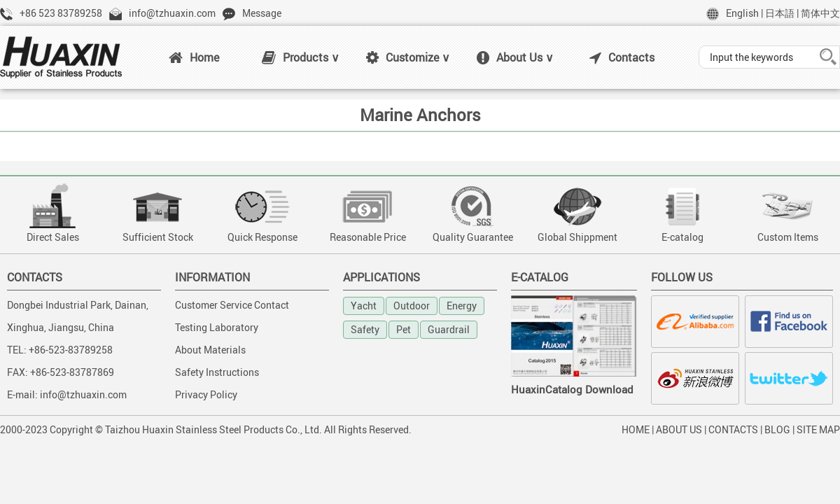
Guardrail (449, 329)
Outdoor (412, 306)
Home (194, 57)
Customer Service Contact (232, 305)
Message (262, 13)
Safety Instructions (217, 372)
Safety (365, 329)
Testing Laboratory (217, 327)
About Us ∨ (515, 57)
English (742, 13)
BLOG (777, 429)
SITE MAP (818, 429)
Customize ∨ (408, 57)
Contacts (622, 57)
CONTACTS (733, 429)
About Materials (210, 350)
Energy (462, 306)
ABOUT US (679, 429)
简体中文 (820, 13)
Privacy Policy (206, 394)
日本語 (780, 13)
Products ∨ (301, 57)
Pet (404, 329)
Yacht (364, 306)
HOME (636, 429)
